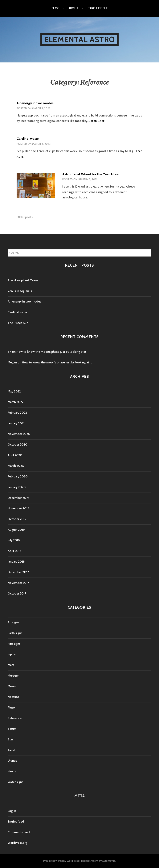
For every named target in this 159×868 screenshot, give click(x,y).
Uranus (12, 761)
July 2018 (14, 540)
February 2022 (17, 413)
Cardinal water (28, 139)
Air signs (13, 622)
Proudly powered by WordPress (61, 861)
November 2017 (18, 583)
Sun (10, 739)
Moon (12, 686)
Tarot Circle (98, 8)
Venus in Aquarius (20, 291)
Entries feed (16, 821)
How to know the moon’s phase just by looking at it (51, 352)
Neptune (14, 697)
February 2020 (18, 476)
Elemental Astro (79, 39)
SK (9, 352)
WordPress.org (17, 843)
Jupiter (12, 654)
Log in (12, 811)
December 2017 (18, 572)
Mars (11, 665)
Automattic (109, 861)
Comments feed (19, 832)
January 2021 (16, 423)
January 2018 (16, 562)
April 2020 (15, 455)
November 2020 (19, 434)
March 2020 (16, 466)
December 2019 (18, 498)
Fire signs (14, 644)
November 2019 (18, 508)
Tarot (11, 750)
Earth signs (15, 633)
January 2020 (17, 487)
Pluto (11, 707)
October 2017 (17, 593)
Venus (12, 771)
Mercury (13, 676)
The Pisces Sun (18, 323)
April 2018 (14, 551)
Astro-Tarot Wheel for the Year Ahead (91, 174)
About (74, 8)
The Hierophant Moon (23, 280)
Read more (98, 121)
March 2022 (16, 402)
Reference (15, 718)
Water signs (15, 782)
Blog (55, 8)
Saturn (12, 729)
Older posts (25, 217)
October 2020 (18, 445)
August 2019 (16, 530)
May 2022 (14, 391)
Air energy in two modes (35, 103)
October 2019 (17, 519)
